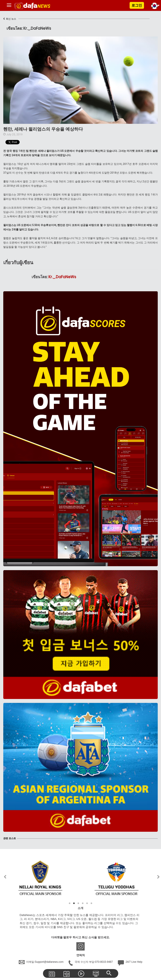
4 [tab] (83, 903)
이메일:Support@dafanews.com (42, 962)
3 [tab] (78, 903)
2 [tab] (74, 903)
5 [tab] (87, 903)
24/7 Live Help (130, 962)
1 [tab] (70, 903)
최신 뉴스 (10, 19)
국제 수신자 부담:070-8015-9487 (91, 962)
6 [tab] (91, 903)
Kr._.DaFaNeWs (62, 277)
